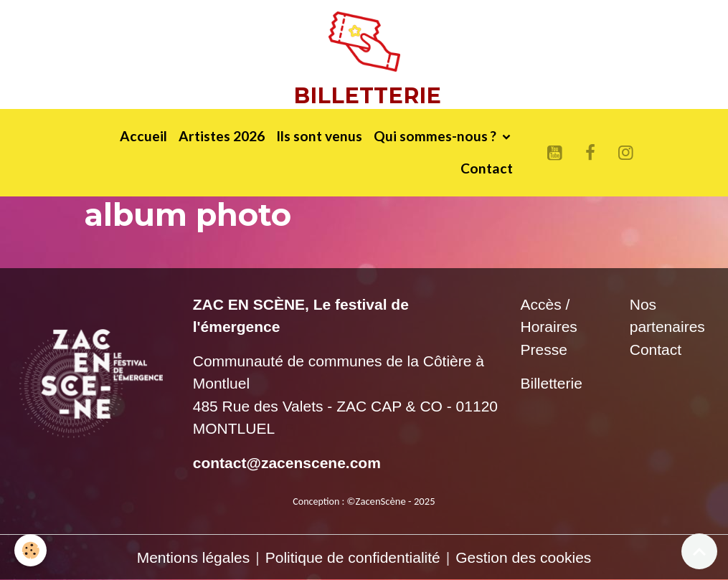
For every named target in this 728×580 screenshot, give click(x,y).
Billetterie (552, 383)
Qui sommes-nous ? (436, 136)
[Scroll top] (699, 551)
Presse (544, 350)
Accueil (143, 136)
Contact (487, 168)
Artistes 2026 (222, 136)
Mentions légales (194, 557)
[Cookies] (30, 550)
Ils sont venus (319, 136)
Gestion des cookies (523, 557)
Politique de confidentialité (353, 557)
